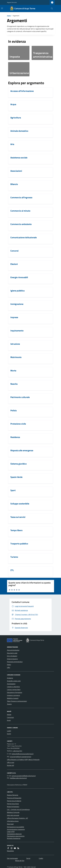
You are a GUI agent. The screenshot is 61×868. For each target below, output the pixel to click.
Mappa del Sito (20, 861)
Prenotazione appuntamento (16, 836)
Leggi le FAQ (11, 832)
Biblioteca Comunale (13, 812)
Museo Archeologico (13, 807)
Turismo (9, 704)
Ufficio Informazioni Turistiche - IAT (17, 818)
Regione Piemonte (12, 2)
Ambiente (10, 678)
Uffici (9, 667)
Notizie (9, 715)
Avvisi (9, 720)
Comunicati (10, 717)
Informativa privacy (13, 821)
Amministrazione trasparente (16, 829)
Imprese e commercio (13, 695)
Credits (41, 858)
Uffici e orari (11, 762)
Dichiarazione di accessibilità (16, 827)
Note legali (10, 824)
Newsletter (10, 851)
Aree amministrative (13, 650)
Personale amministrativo (15, 662)
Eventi (9, 734)
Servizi (28, 858)
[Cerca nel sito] (51, 9)
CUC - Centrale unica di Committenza (18, 809)
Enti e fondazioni (12, 656)
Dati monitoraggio (12, 858)
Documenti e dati (12, 653)
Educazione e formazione (15, 692)
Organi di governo (12, 659)
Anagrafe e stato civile (14, 681)
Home (9, 16)
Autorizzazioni (11, 684)
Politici (9, 665)
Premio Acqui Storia (13, 804)
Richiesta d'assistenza (14, 838)
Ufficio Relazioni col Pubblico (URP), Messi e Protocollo (23, 760)
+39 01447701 (17, 751)
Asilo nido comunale (13, 815)
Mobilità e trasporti (13, 698)
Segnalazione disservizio (14, 834)
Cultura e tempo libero (14, 690)
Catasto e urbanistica (13, 687)
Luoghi (9, 731)
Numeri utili (10, 765)
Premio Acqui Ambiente (14, 801)
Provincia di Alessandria (14, 798)
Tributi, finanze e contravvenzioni (17, 701)
